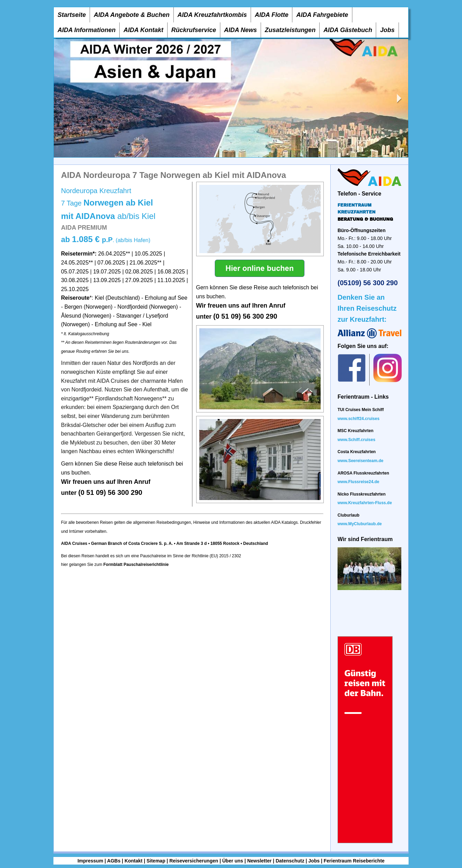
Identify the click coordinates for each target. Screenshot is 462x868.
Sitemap (156, 861)
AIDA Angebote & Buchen (132, 15)
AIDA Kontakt (143, 30)
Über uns (233, 861)
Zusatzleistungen (290, 30)
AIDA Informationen (87, 30)
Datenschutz (290, 861)
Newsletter (259, 861)
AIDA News (240, 30)
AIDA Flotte (272, 15)
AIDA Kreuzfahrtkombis (212, 15)
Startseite (72, 15)
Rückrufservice (194, 30)
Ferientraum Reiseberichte (354, 861)
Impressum (91, 861)
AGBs (114, 861)
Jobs (387, 30)
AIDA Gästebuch (348, 30)
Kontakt (133, 861)
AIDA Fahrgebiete (322, 15)
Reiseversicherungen (194, 861)
